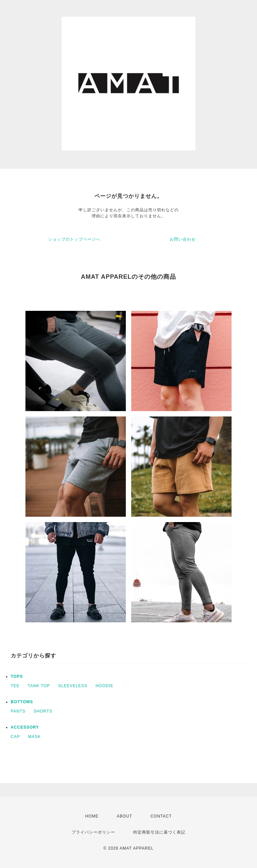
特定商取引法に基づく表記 (159, 832)
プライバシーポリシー (93, 832)
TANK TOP (39, 686)
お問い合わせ (183, 239)
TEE (15, 686)
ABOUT (124, 816)
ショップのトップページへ (74, 239)
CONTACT (161, 816)
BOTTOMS (22, 702)
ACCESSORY (25, 727)
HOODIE (104, 686)
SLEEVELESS (73, 686)
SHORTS (43, 711)
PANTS (18, 711)
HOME (92, 816)
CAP (15, 737)
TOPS (17, 676)
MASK (34, 737)
